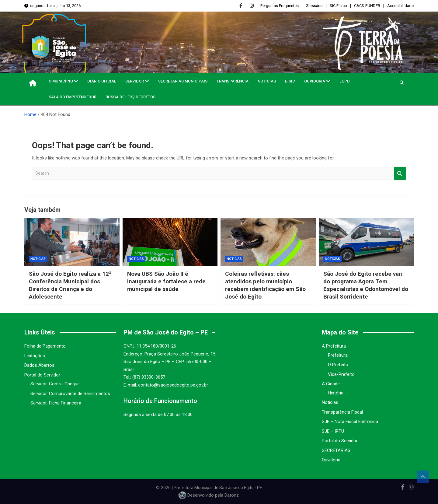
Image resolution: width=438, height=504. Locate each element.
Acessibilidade (400, 6)
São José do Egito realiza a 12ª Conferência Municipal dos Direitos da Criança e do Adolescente (70, 285)
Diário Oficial (102, 81)
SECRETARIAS (336, 450)
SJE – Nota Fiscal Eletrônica (350, 422)
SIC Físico (338, 6)
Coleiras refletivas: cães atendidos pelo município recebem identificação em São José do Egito (266, 285)
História (336, 393)
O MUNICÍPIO (61, 81)
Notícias (267, 81)
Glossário (314, 6)
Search (400, 173)
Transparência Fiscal (342, 412)
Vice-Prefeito (341, 374)
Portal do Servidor (42, 375)
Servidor (135, 81)
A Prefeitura (334, 346)
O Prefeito (338, 365)
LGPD (345, 81)
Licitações (35, 356)
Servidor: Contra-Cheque (55, 384)
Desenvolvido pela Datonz (209, 495)
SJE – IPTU (333, 431)
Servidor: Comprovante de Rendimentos (70, 394)
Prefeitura (338, 355)
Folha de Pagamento (45, 346)
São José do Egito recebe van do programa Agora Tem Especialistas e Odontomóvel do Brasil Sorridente (366, 285)
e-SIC (290, 81)
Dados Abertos (39, 365)
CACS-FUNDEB (367, 6)
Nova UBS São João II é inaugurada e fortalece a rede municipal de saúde (166, 281)
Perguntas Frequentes (280, 6)
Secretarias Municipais (183, 81)
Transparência (233, 81)
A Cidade (331, 384)
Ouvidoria (315, 81)
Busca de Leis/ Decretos (130, 97)
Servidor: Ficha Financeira (56, 403)
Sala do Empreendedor (73, 97)
